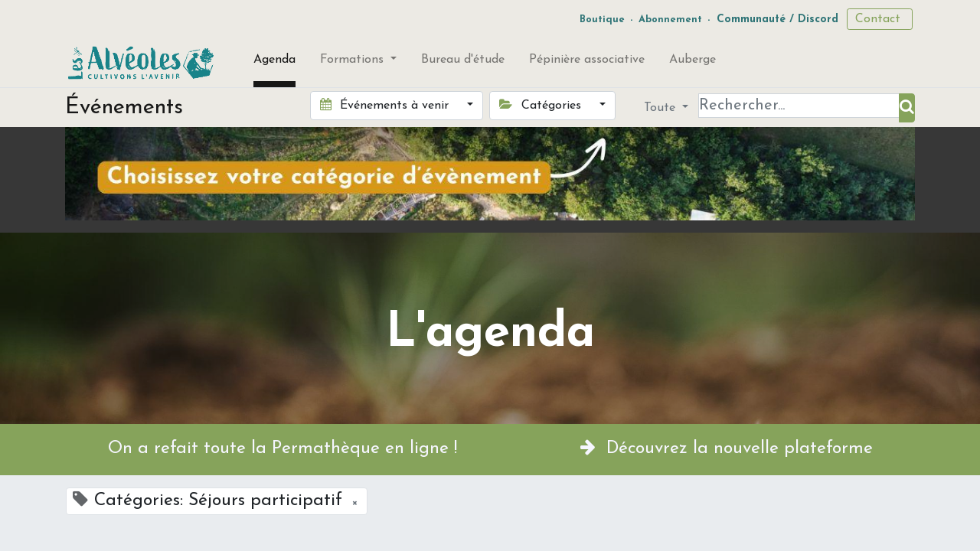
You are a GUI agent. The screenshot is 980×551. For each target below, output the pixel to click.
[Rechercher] (907, 108)
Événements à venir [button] (386, 105)
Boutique (602, 20)
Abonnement (670, 20)
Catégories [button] (542, 105)
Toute (661, 108)
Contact (880, 19)
